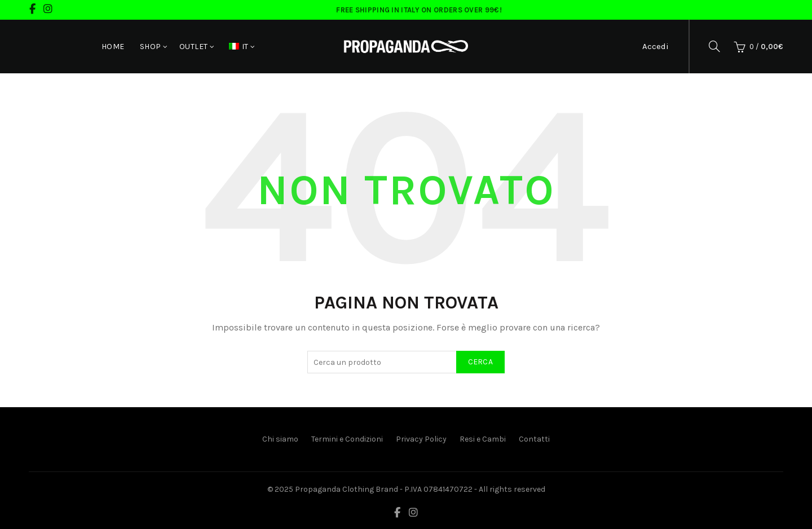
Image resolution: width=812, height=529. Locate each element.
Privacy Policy (421, 439)
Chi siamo (280, 439)
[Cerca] (714, 46)
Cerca (481, 362)
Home (113, 47)
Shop (151, 47)
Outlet (194, 47)
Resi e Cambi (483, 439)
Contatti (534, 439)
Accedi (656, 46)
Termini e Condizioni (347, 439)
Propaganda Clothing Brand (347, 489)
